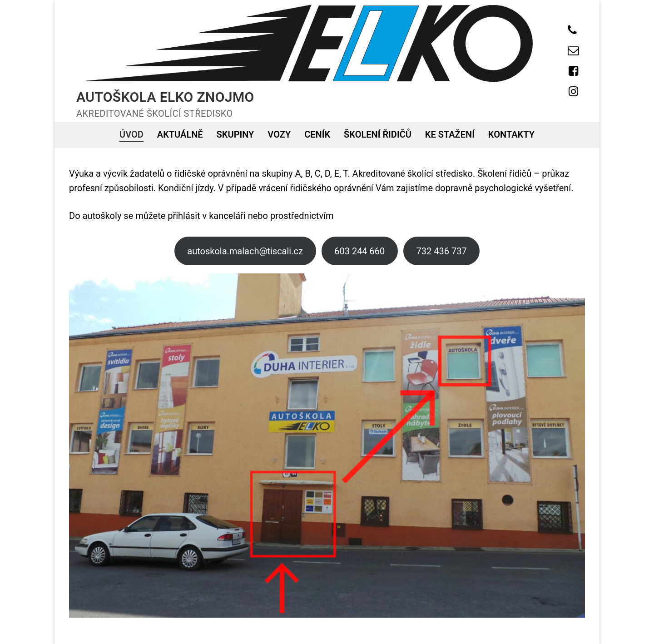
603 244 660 (359, 251)
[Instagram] (573, 92)
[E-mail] (573, 51)
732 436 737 (442, 251)
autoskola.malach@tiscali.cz (245, 251)
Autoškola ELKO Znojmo (165, 97)
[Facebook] (573, 71)
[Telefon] (572, 30)
